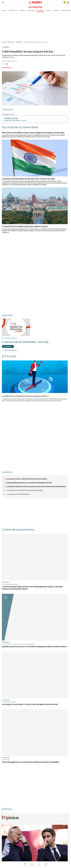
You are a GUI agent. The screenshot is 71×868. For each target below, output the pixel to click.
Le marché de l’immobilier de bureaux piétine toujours (25, 226)
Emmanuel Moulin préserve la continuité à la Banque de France (29, 483)
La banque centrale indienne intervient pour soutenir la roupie (28, 179)
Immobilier (19, 42)
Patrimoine (11, 42)
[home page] (36, 2)
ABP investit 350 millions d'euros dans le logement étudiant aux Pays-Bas (33, 133)
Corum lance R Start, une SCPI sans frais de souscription (27, 479)
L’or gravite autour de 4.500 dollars (18, 494)
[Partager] (3, 64)
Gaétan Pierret (7, 68)
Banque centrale (8, 109)
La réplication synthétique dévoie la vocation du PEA (24, 396)
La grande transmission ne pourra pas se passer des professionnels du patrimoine (36, 487)
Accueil (4, 42)
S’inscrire (24, 120)
